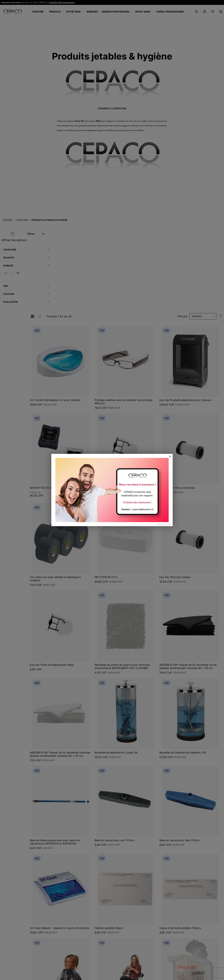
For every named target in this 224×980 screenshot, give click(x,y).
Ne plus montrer (164, 524)
